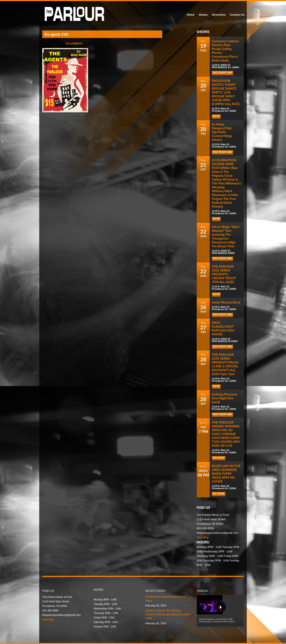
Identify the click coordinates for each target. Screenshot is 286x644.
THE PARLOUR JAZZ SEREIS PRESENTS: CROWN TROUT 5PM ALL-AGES (224, 274)
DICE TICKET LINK (222, 73)
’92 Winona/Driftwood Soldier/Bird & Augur (166, 599)
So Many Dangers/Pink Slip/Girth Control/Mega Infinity (222, 132)
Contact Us (237, 15)
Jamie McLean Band (226, 302)
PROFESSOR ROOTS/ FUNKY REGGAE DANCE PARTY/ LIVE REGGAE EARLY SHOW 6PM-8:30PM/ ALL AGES (226, 92)
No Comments (74, 44)
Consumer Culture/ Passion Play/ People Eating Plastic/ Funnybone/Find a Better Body (226, 51)
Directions (219, 15)
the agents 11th (56, 34)
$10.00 (216, 116)
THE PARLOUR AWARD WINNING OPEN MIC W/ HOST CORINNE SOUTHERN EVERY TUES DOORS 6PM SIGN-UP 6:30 (226, 434)
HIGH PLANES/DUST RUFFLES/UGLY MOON (223, 328)
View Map (203, 537)
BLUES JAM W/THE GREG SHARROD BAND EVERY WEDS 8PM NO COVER (226, 474)
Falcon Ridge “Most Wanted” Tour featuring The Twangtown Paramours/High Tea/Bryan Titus (226, 236)
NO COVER (219, 458)
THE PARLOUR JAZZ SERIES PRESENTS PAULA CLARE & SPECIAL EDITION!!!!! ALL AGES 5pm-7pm (225, 364)
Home (191, 15)
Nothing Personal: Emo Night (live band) (225, 398)
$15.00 (216, 219)
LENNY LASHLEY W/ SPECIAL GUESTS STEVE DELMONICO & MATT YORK (168, 615)
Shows (203, 15)
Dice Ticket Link (222, 152)
